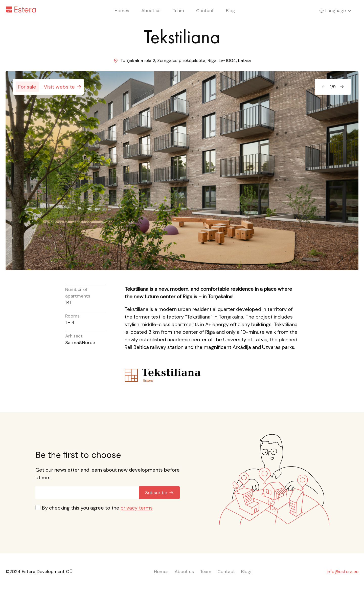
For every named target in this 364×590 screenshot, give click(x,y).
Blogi (246, 572)
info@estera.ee (343, 572)
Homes (122, 11)
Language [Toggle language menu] (339, 11)
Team (178, 11)
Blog (231, 11)
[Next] (342, 87)
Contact (205, 11)
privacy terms (137, 508)
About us (151, 11)
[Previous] (324, 87)
